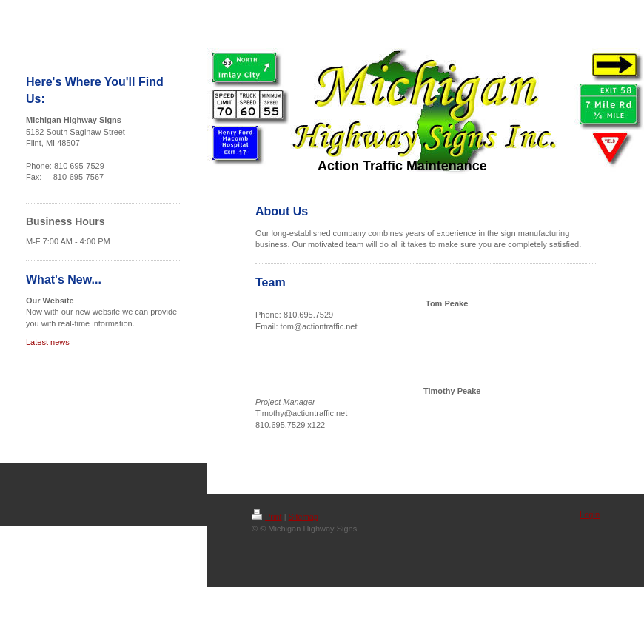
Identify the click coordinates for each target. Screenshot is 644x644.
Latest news (48, 342)
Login (590, 514)
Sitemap (303, 517)
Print (267, 517)
